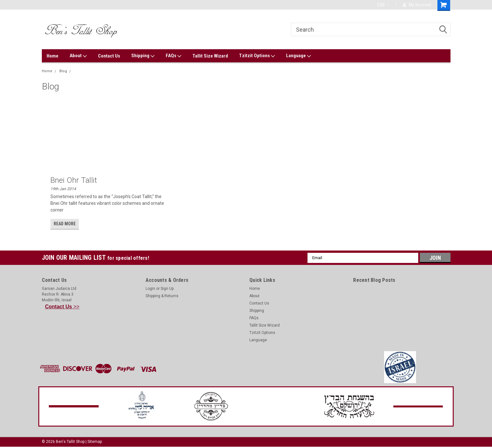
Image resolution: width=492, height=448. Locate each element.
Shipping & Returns (162, 296)
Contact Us (109, 56)
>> (62, 307)
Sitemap (95, 442)
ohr (77, 71)
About (78, 56)
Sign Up (167, 289)
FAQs (174, 56)
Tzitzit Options (257, 56)
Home (53, 56)
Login (150, 289)
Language (299, 56)
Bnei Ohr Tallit (74, 180)
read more (65, 224)
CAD (383, 5)
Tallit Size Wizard (210, 56)
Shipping (143, 56)
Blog (63, 71)
